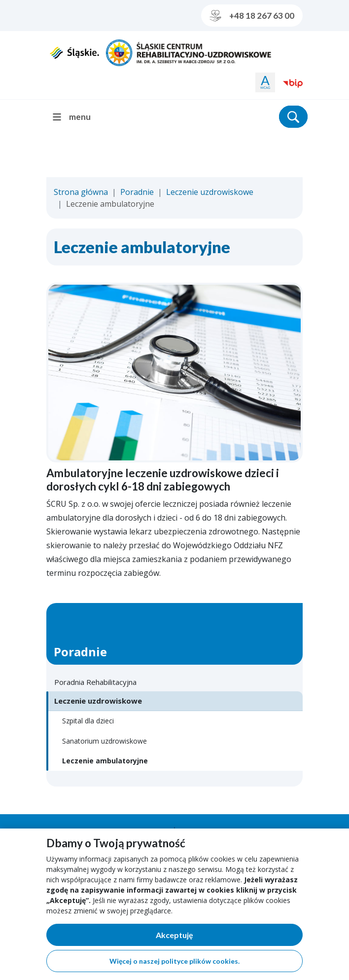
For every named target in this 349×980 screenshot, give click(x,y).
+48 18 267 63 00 (252, 16)
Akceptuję (209, 937)
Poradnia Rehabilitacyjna (95, 682)
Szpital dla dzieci (88, 721)
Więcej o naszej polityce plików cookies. (174, 961)
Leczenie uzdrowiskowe (210, 192)
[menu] (76, 117)
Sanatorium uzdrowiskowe (105, 741)
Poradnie (137, 192)
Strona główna (81, 192)
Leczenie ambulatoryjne (105, 761)
